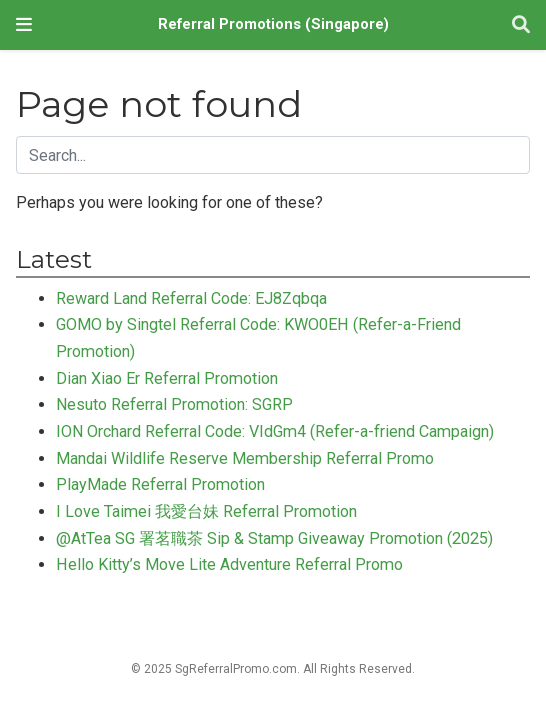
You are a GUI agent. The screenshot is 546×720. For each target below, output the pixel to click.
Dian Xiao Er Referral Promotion (167, 378)
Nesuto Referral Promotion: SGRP (174, 404)
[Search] (521, 25)
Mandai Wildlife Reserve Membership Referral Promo (245, 458)
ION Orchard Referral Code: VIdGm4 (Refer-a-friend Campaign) (275, 431)
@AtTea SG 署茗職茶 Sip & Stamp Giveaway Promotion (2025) (274, 538)
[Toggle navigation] (24, 24)
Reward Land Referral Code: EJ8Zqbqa (191, 298)
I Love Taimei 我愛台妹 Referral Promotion (206, 511)
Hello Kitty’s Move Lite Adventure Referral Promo (229, 564)
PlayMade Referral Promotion (160, 484)
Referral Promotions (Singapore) (273, 24)
